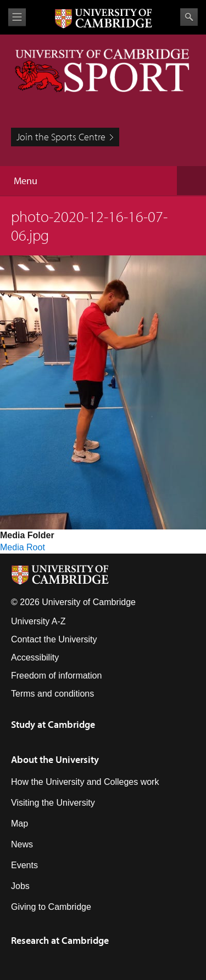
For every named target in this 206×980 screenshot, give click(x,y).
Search (189, 17)
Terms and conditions (52, 694)
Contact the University (54, 639)
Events (24, 865)
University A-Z (38, 621)
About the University (55, 759)
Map (20, 824)
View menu (17, 17)
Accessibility (35, 657)
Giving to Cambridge (51, 907)
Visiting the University (53, 803)
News (22, 844)
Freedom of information (56, 676)
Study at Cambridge (53, 724)
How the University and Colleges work (85, 782)
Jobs (20, 886)
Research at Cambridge (60, 940)
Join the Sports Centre (61, 137)
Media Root (23, 547)
